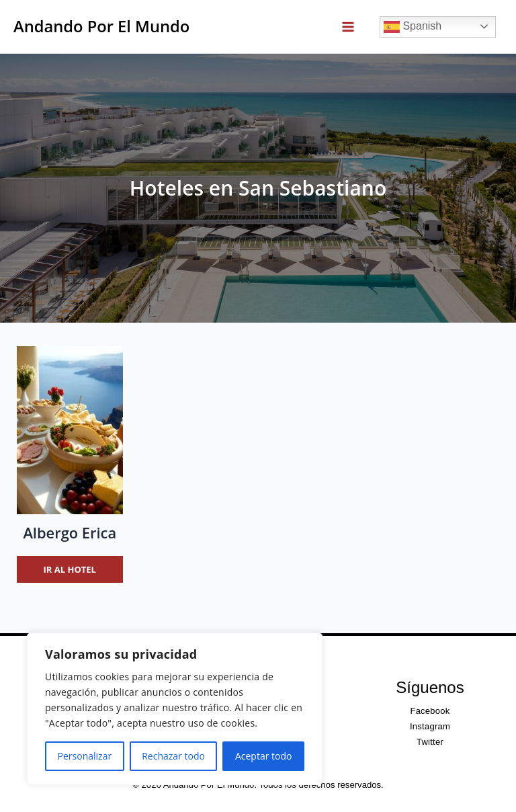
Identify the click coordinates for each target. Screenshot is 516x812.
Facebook (430, 711)
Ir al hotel (70, 569)
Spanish (413, 27)
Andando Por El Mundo (101, 26)
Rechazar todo (173, 756)
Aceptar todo (264, 756)
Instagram (430, 726)
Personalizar (85, 756)
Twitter (430, 742)
